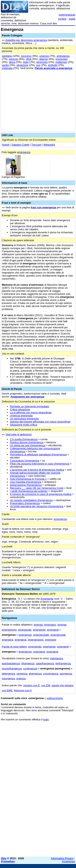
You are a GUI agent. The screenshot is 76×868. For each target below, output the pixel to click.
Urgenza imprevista (21, 416)
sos (38, 65)
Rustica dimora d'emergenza (27, 442)
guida (72, 19)
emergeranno (36, 640)
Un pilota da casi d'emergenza (28, 445)
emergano (50, 625)
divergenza (35, 674)
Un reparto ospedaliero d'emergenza (31, 500)
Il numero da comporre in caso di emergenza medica (41, 494)
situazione (22, 65)
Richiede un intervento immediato (29, 406)
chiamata (7, 68)
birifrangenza (63, 663)
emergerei (52, 652)
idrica (12, 62)
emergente (39, 630)
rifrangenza (28, 663)
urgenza (44, 56)
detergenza (8, 674)
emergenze (60, 519)
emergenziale (41, 635)
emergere (51, 640)
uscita (5, 65)
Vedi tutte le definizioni (19, 434)
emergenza (24, 152)
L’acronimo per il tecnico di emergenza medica (37, 470)
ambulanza (63, 56)
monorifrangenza (12, 669)
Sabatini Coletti (20, 145)
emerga (38, 625)
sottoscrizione (55, 698)
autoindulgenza (11, 663)
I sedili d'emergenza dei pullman (29, 491)
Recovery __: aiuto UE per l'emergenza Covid (37, 488)
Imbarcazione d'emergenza (26, 485)
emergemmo (9, 630)
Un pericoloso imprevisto (24, 419)
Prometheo (8, 861)
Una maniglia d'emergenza (26, 482)
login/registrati (67, 15)
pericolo (14, 59)
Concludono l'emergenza (24, 461)
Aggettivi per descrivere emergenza (26, 40)
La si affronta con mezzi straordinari (31, 412)
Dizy (4, 858)
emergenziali (58, 635)
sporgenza (66, 674)
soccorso (26, 56)
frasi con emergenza (43, 207)
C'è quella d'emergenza (24, 439)
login (46, 719)
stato (26, 62)
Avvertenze (68, 861)
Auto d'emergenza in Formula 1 (28, 479)
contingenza (30, 669)
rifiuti (29, 59)
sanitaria (7, 56)
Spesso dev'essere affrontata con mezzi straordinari (40, 422)
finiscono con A (23, 690)
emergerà (7, 640)
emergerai (21, 640)
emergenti (53, 630)
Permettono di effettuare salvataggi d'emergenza (38, 455)
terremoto (42, 62)
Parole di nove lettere (14, 647)
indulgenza (56, 658)
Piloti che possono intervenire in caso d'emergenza (40, 464)
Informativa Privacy (62, 858)
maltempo (61, 62)
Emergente (47, 599)
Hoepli (6, 145)
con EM (46, 685)
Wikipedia (49, 145)
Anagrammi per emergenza (27, 397)
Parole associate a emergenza (54, 68)
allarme (43, 59)
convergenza (51, 674)
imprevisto (62, 59)
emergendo (25, 630)
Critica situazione (20, 409)
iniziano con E (32, 685)
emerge (62, 625)
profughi (53, 65)
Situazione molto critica (24, 425)
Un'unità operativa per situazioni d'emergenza (37, 506)
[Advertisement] (38, 816)
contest (62, 19)
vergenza (22, 674)
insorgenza (8, 678)
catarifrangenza (45, 663)
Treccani (36, 145)
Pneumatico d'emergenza (25, 503)
